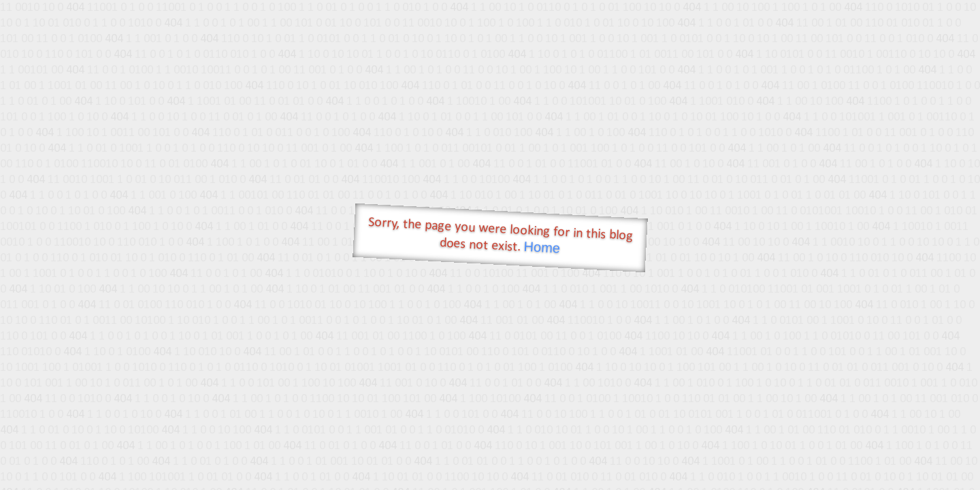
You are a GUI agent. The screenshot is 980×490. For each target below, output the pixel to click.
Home (542, 247)
